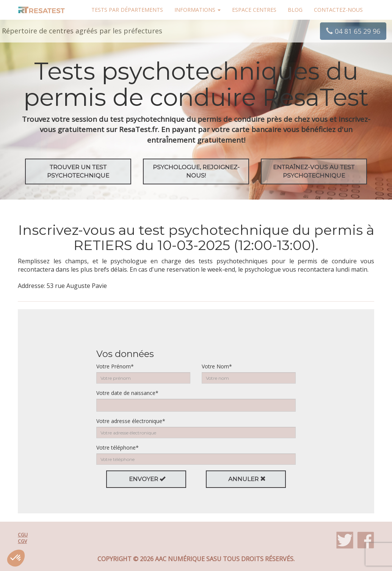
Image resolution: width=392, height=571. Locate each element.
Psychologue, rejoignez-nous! (196, 171)
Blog (295, 10)
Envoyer (147, 479)
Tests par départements (127, 10)
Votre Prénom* (115, 366)
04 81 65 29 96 (353, 31)
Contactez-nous (338, 10)
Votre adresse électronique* (131, 421)
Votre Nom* (217, 366)
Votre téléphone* (118, 448)
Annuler (247, 479)
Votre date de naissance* (127, 393)
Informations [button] (198, 10)
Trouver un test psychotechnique (78, 171)
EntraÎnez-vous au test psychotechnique (314, 171)
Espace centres (254, 10)
